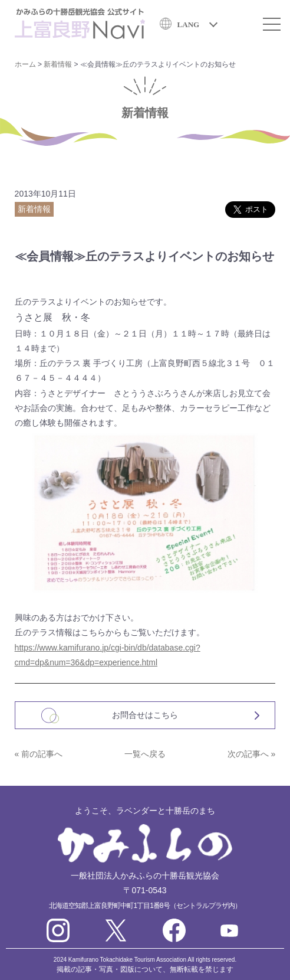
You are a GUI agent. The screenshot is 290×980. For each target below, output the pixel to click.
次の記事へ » (252, 754)
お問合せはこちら (145, 715)
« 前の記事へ (39, 754)
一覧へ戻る (145, 754)
